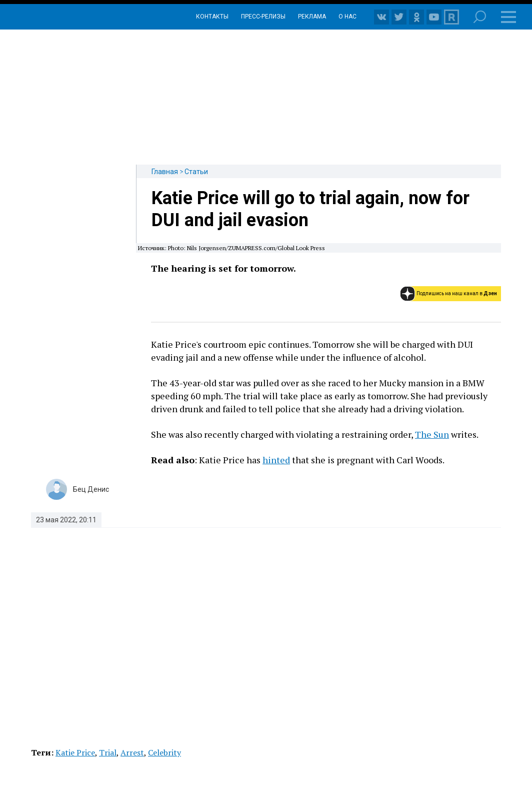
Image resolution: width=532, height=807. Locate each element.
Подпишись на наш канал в (457, 293)
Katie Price (75, 752)
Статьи (196, 172)
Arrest (132, 752)
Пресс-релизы (263, 17)
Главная (165, 172)
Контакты (212, 17)
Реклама (312, 17)
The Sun (432, 434)
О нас (347, 17)
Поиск (480, 17)
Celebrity (164, 752)
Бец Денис (91, 489)
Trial (108, 752)
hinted (276, 460)
